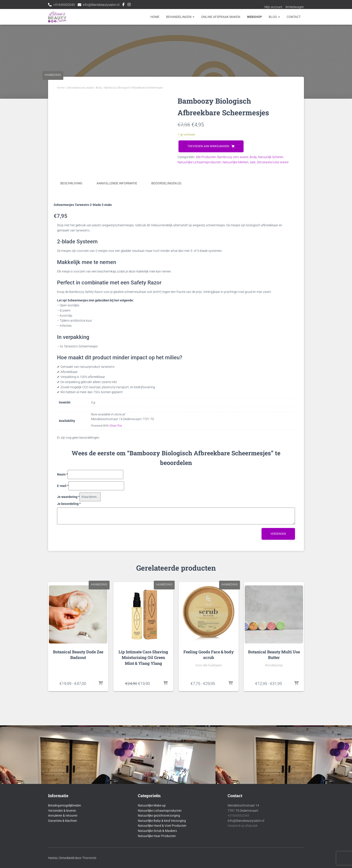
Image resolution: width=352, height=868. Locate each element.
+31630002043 (64, 5)
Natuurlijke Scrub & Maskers (157, 865)
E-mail (63, 576)
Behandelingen (180, 17)
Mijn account (273, 7)
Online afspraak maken (221, 17)
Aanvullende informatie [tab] (117, 274)
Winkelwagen (295, 7)
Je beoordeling (69, 594)
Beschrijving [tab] (71, 274)
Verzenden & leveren (62, 845)
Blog (274, 17)
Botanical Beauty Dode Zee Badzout (78, 747)
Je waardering (68, 588)
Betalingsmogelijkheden (65, 840)
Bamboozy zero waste (233, 157)
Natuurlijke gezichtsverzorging (159, 850)
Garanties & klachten (63, 855)
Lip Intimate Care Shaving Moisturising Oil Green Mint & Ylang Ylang (143, 750)
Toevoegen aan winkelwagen (208, 146)
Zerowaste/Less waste (80, 88)
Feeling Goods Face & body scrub (209, 747)
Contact (294, 17)
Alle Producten (206, 157)
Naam (62, 565)
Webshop (254, 17)
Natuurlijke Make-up (152, 840)
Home (155, 17)
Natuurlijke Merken (235, 162)
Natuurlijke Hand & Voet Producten (162, 860)
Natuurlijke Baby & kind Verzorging (162, 855)
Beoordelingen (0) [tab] (166, 274)
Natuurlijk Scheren (271, 157)
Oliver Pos (115, 516)
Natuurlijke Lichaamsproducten (199, 162)
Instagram (129, 5)
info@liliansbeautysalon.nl (101, 5)
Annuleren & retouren (63, 850)
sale (253, 162)
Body (99, 88)
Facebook (123, 5)
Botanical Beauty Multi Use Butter (274, 747)
